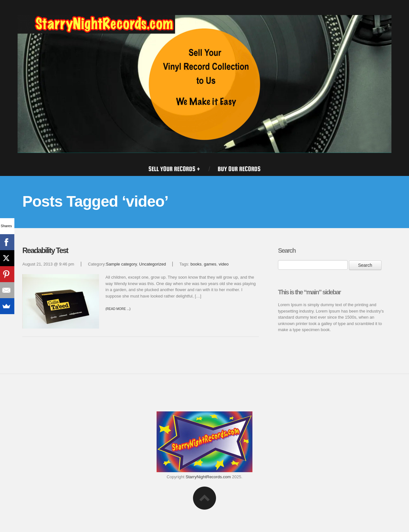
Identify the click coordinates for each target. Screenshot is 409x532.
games (210, 264)
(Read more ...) (118, 309)
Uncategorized (152, 264)
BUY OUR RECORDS (239, 169)
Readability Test (45, 250)
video (224, 264)
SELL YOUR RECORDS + (174, 169)
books (196, 264)
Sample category (122, 264)
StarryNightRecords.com (208, 477)
